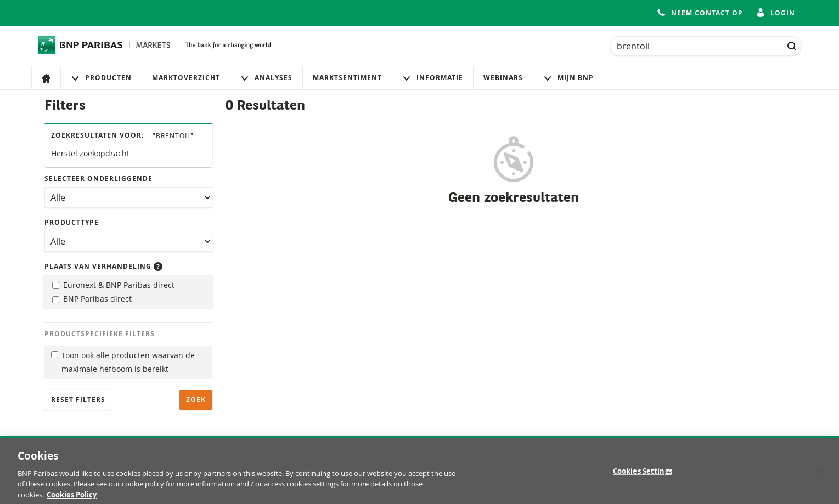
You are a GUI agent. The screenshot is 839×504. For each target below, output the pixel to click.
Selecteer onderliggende (98, 179)
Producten (101, 78)
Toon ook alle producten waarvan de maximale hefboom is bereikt (123, 362)
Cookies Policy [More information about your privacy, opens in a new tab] (72, 499)
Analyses (266, 78)
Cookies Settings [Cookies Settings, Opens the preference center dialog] (643, 474)
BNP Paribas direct (92, 299)
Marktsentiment (347, 78)
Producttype (72, 222)
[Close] (821, 474)
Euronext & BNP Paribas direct (113, 285)
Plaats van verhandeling (103, 266)
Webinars (503, 78)
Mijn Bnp (568, 78)
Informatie (433, 78)
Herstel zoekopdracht (90, 153)
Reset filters (78, 400)
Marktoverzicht (186, 78)
